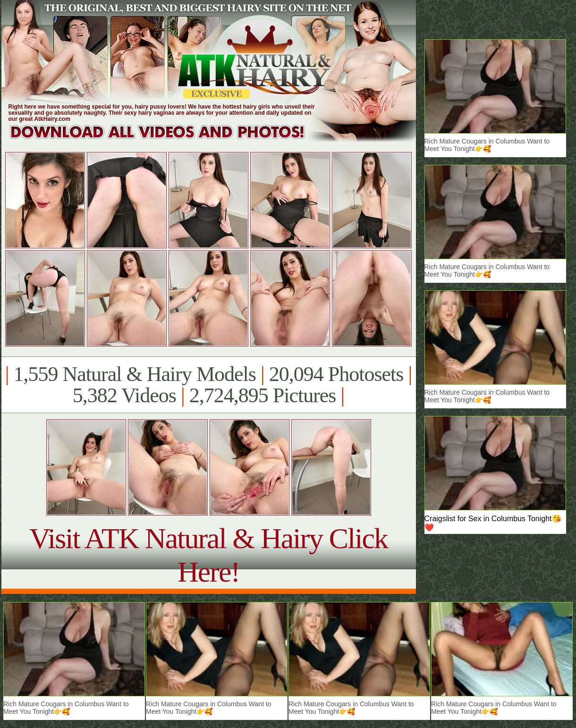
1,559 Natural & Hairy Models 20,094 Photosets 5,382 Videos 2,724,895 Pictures (208, 385)
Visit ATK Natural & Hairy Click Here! (208, 555)
